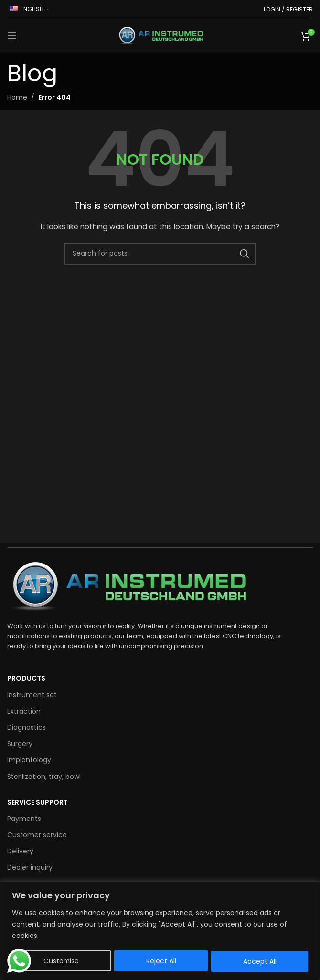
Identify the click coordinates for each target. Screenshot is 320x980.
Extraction (24, 711)
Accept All (260, 961)
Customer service (37, 835)
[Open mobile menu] (12, 36)
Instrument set (32, 695)
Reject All (162, 961)
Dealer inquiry (30, 867)
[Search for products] (160, 254)
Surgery (20, 744)
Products (26, 678)
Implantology (29, 760)
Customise (62, 961)
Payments (24, 819)
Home (17, 97)
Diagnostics (27, 727)
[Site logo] (160, 35)
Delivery (20, 851)
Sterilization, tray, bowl (44, 777)
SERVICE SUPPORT (37, 802)
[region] (160, 931)
